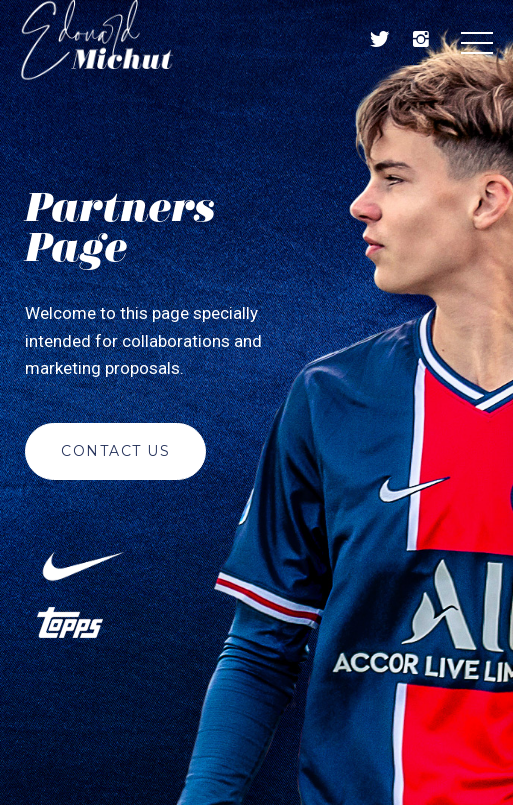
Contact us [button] (115, 451)
